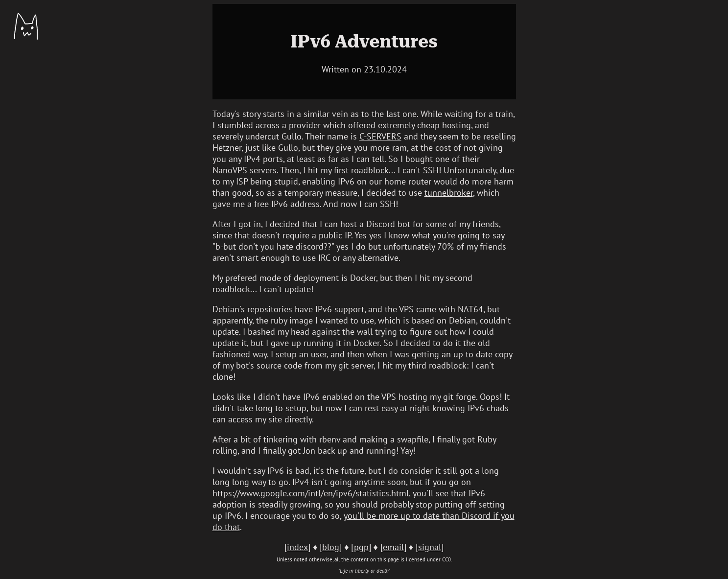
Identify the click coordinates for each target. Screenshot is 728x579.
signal (430, 547)
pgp (361, 547)
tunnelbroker (449, 193)
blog (331, 547)
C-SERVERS (380, 136)
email (393, 547)
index (297, 547)
